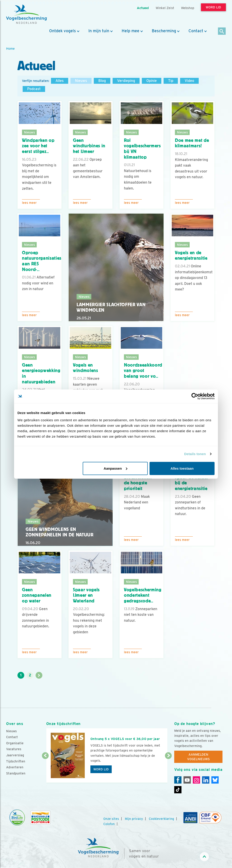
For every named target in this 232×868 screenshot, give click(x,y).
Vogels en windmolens (86, 368)
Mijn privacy (134, 819)
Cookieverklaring (161, 819)
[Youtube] (187, 780)
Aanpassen (116, 468)
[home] (27, 14)
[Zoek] (222, 31)
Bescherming (164, 31)
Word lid (101, 769)
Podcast (34, 89)
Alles (60, 81)
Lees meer (29, 203)
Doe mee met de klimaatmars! (192, 143)
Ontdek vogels (63, 31)
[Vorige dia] (45, 769)
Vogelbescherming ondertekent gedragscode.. (143, 595)
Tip (171, 81)
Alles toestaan (182, 468)
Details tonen (195, 454)
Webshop (188, 8)
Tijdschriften (16, 761)
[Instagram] (196, 780)
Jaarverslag (15, 755)
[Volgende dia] (168, 769)
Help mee (130, 31)
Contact (196, 31)
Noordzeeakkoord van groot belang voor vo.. (143, 371)
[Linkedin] (206, 780)
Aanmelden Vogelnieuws (198, 757)
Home (10, 48)
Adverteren (15, 767)
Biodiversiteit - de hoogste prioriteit (139, 483)
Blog (102, 81)
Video (189, 81)
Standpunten (16, 773)
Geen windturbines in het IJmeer (89, 146)
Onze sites (111, 819)
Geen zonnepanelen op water (37, 595)
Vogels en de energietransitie (191, 255)
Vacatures (14, 749)
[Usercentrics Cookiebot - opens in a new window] (195, 396)
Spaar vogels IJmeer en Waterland (86, 595)
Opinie (152, 81)
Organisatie (15, 743)
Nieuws (81, 81)
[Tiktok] (178, 790)
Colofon (109, 824)
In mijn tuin (99, 31)
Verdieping (126, 81)
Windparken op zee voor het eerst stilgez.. (38, 146)
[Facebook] (178, 780)
